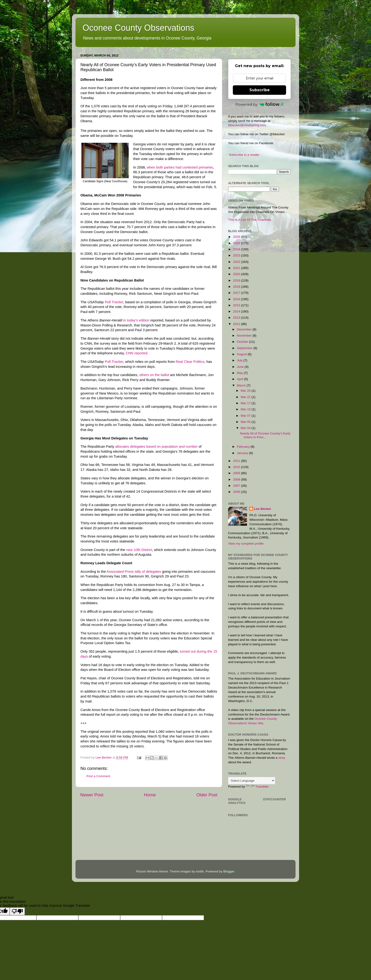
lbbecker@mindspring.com (247, 125)
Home (150, 795)
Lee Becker (263, 509)
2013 (237, 318)
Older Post (207, 795)
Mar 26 (246, 391)
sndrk (200, 871)
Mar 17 (246, 403)
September (245, 348)
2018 (237, 287)
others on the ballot (154, 375)
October (243, 342)
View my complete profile (246, 544)
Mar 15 (246, 409)
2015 (237, 305)
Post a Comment (98, 776)
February (244, 447)
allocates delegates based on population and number (156, 447)
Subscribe (260, 90)
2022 (237, 262)
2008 (237, 479)
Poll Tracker (114, 302)
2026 (237, 237)
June (241, 367)
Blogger (229, 871)
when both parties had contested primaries (180, 167)
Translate (257, 787)
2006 (237, 492)
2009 (237, 473)
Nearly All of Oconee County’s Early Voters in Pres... (265, 435)
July (240, 360)
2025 (237, 243)
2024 (237, 249)
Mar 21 (246, 397)
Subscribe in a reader (244, 155)
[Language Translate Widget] (252, 781)
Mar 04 (246, 428)
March (242, 385)
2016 (237, 299)
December (245, 329)
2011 (237, 461)
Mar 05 (246, 422)
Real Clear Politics (190, 362)
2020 (237, 274)
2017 (237, 293)
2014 (237, 311)
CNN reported (137, 353)
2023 (237, 255)
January (243, 453)
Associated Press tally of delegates (134, 572)
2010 (237, 467)
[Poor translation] (17, 911)
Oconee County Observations (138, 28)
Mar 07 (246, 416)
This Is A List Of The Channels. (250, 220)
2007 (237, 486)
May (240, 373)
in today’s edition (136, 320)
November (245, 336)
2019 (237, 280)
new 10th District (139, 550)
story (282, 758)
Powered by (260, 104)
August (242, 354)
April (241, 379)
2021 (237, 268)
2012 (237, 324)
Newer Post (92, 795)
